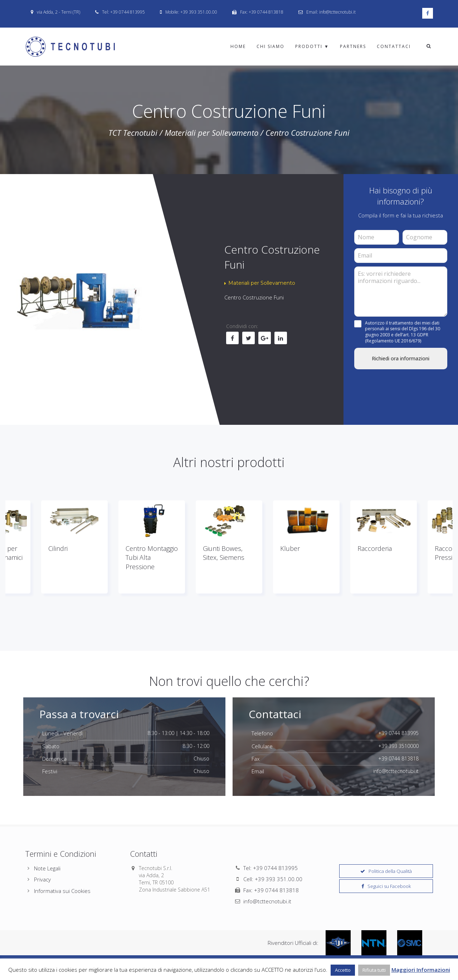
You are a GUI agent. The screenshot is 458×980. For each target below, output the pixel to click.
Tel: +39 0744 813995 (271, 868)
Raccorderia (375, 548)
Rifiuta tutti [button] (374, 970)
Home (238, 46)
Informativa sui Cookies (62, 891)
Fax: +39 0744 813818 (271, 890)
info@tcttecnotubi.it (267, 901)
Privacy (42, 879)
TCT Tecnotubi (133, 133)
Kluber (290, 548)
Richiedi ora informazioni (401, 358)
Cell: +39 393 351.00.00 (273, 879)
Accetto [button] (343, 970)
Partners (353, 46)
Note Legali (47, 868)
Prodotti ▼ (312, 46)
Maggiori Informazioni (421, 970)
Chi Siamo (271, 46)
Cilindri (58, 548)
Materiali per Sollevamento (211, 133)
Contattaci (394, 46)
